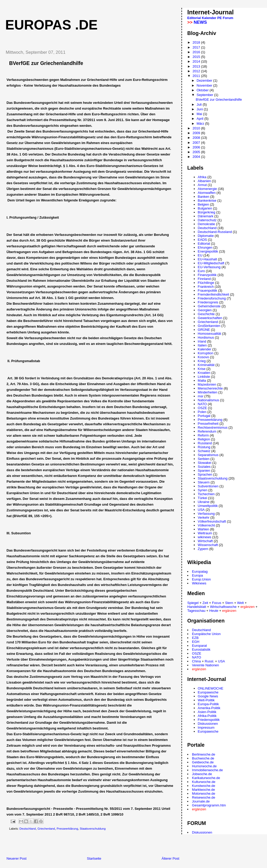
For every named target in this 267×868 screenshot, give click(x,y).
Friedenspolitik (209, 720)
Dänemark (205, 216)
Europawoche (208, 692)
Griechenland (46, 829)
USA (201, 510)
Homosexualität (209, 334)
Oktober (203, 90)
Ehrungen (205, 247)
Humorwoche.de (204, 766)
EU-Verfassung (209, 267)
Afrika (202, 177)
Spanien (204, 471)
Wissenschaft (208, 545)
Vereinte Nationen (205, 665)
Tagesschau (196, 611)
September (205, 95)
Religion (204, 439)
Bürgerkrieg (206, 212)
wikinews (204, 537)
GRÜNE (204, 330)
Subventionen (208, 486)
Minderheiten (207, 392)
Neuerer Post (17, 858)
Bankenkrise (207, 200)
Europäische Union (206, 634)
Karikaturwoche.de (206, 778)
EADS (202, 240)
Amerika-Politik (209, 708)
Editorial (194, 18)
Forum (228, 18)
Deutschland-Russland (215, 232)
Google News (208, 696)
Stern (229, 603)
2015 (197, 57)
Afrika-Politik (207, 716)
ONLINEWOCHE (210, 688)
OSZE (202, 408)
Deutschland (28, 829)
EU (200, 255)
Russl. (209, 661)
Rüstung (204, 447)
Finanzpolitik (207, 275)
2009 (197, 133)
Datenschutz (207, 220)
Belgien (203, 204)
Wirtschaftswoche (223, 607)
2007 (197, 143)
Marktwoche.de (203, 790)
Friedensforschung (212, 298)
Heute (214, 611)
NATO (202, 404)
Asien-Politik (207, 712)
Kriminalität (206, 365)
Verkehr (204, 517)
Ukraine (204, 502)
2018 (197, 42)
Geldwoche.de (203, 762)
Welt (240, 603)
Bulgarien (205, 208)
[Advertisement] (62, 845)
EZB (195, 638)
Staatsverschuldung (93, 829)
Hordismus (206, 337)
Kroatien (204, 373)
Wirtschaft (205, 541)
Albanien (204, 181)
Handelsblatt (197, 607)
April (201, 119)
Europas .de (51, 25)
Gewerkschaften (210, 318)
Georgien (205, 310)
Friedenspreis (208, 302)
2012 (197, 71)
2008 (197, 138)
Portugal (204, 416)
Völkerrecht (206, 525)
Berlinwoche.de (204, 754)
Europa (197, 575)
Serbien (204, 459)
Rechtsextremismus (213, 427)
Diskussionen (208, 724)
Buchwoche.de (203, 758)
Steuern (204, 482)
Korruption (205, 353)
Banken (203, 197)
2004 (197, 157)
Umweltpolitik (208, 506)
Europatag (200, 571)
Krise (202, 369)
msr (201, 396)
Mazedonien (207, 384)
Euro (201, 271)
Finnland (204, 279)
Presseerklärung (67, 829)
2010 (197, 128)
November (205, 85)
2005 (197, 152)
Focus (217, 603)
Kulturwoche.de (204, 782)
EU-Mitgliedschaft (211, 263)
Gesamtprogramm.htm (209, 805)
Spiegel (193, 603)
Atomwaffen (207, 193)
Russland (205, 443)
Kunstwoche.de (204, 786)
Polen (202, 412)
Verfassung (206, 514)
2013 (197, 66)
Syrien (202, 490)
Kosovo (203, 357)
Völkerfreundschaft (212, 521)
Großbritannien (209, 326)
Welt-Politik (206, 700)
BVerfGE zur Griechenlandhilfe (219, 100)
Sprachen (205, 474)
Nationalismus (208, 400)
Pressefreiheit (208, 424)
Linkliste (204, 377)
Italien (202, 345)
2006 (197, 147)
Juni (200, 109)
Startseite (94, 858)
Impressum (206, 728)
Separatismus (208, 455)
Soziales (204, 467)
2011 (197, 76)
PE (219, 18)
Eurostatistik (201, 649)
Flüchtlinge (206, 283)
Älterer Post (171, 858)
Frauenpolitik (207, 291)
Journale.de (201, 801)
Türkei (202, 498)
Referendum (207, 431)
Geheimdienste (209, 306)
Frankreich (206, 287)
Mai (200, 114)
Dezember (205, 80)
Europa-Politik (208, 704)
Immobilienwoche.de (207, 770)
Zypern (203, 549)
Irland (202, 341)
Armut (202, 185)
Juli (200, 104)
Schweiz (204, 451)
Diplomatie (206, 236)
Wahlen (203, 529)
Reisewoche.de (204, 797)
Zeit (205, 603)
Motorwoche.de (204, 794)
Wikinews (199, 583)
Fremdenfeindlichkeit (213, 294)
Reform (203, 435)
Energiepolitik (208, 251)
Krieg (202, 361)
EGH (196, 642)
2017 (197, 47)
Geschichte (206, 314)
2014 (197, 61)
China (196, 661)
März (201, 124)
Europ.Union (201, 579)
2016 (197, 52)
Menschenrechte (210, 388)
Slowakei (204, 463)
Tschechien (206, 494)
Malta (202, 381)
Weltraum (205, 533)
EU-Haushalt (207, 259)
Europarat (199, 646)
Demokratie (206, 224)
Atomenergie (207, 189)
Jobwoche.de (202, 774)
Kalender (209, 18)
